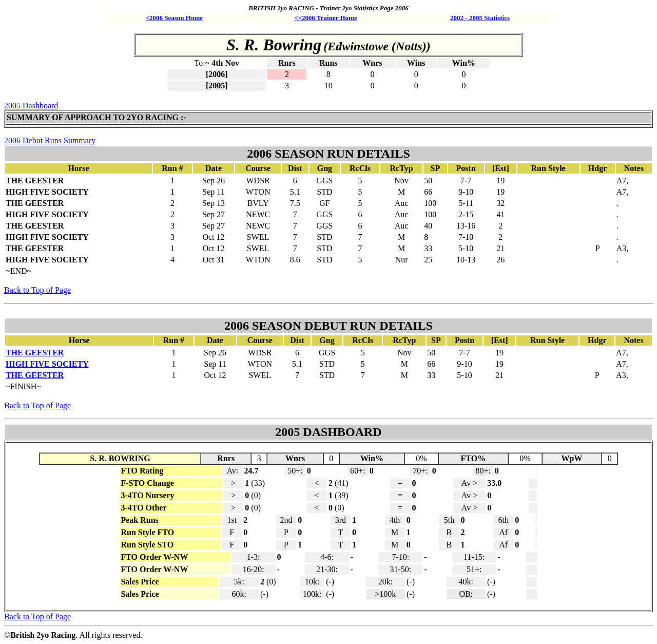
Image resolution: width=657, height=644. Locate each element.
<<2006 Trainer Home (325, 18)
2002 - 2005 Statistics (480, 18)
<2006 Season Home (174, 18)
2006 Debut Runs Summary (50, 140)
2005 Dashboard (31, 106)
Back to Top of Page (37, 290)
